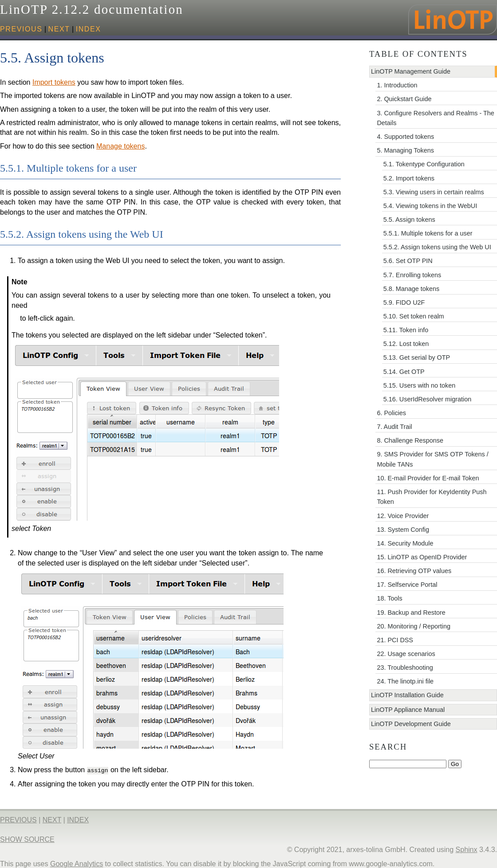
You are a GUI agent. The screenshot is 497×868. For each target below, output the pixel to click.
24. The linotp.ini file (405, 681)
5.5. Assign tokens (409, 220)
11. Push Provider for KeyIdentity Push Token (432, 497)
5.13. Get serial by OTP (417, 357)
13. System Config (403, 530)
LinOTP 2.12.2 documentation (92, 9)
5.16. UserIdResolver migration (427, 399)
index (89, 29)
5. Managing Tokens (405, 150)
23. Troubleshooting (405, 668)
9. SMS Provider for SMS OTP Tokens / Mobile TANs (432, 459)
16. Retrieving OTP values (414, 571)
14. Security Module (405, 543)
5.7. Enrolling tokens (412, 275)
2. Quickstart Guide (404, 99)
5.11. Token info (406, 330)
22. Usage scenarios (406, 654)
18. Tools (389, 598)
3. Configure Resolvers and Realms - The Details (435, 118)
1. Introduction (397, 85)
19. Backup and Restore (411, 613)
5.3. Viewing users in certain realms (434, 192)
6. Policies (391, 413)
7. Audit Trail (394, 427)
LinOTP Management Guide (411, 71)
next (59, 29)
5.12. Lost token (406, 344)
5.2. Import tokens (409, 178)
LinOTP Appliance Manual (408, 710)
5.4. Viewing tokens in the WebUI (430, 206)
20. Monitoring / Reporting (414, 626)
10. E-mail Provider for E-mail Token (428, 478)
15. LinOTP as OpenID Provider (422, 557)
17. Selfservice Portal (407, 585)
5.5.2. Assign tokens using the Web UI (437, 247)
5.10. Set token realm (414, 316)
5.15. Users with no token (419, 385)
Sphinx (467, 849)
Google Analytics (77, 863)
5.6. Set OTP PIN (408, 261)
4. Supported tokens (405, 137)
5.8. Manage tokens (411, 289)
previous (21, 29)
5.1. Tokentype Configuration (424, 164)
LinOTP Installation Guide (407, 695)
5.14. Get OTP (404, 372)
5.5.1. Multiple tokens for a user (428, 233)
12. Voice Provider (403, 516)
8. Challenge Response (410, 440)
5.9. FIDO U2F (404, 302)
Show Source (27, 839)
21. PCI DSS (395, 640)
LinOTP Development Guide (411, 724)
